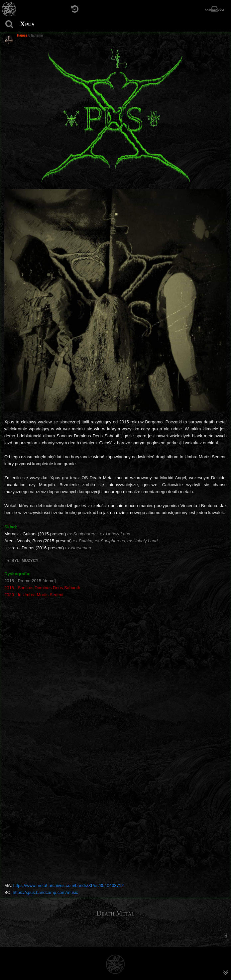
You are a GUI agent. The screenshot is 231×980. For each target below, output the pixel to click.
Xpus (27, 24)
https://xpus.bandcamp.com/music (45, 892)
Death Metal (115, 913)
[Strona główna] (9, 9)
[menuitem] (226, 935)
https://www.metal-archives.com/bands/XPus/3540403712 (68, 885)
